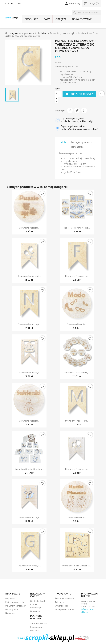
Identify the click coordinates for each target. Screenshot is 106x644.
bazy (47, 19)
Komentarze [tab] (77, 147)
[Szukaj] (86, 12)
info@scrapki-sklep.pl (88, 611)
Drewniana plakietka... (29, 228)
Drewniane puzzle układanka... (77, 566)
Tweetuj (77, 110)
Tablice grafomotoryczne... (77, 228)
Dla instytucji (12, 609)
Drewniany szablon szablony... (29, 469)
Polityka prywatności (15, 602)
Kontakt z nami (13, 3)
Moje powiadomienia (65, 609)
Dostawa (34, 631)
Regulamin (10, 599)
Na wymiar (10, 613)
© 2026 (46, 638)
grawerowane (82, 19)
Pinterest (84, 110)
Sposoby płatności (39, 623)
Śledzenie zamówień (65, 599)
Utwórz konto (61, 606)
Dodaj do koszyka (79, 94)
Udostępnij (70, 110)
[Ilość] (58, 94)
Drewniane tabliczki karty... (77, 373)
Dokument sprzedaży (16, 606)
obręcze (61, 19)
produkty (31, 19)
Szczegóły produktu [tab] (81, 142)
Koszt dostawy (37, 627)
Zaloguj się (60, 602)
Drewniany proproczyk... (77, 276)
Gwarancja (35, 611)
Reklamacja (35, 608)
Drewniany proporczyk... (29, 276)
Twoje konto (63, 594)
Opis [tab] (64, 142)
